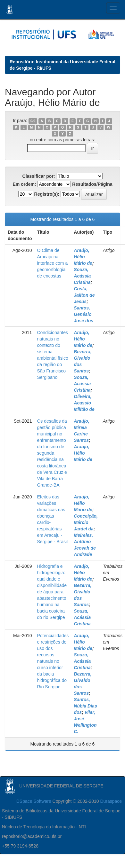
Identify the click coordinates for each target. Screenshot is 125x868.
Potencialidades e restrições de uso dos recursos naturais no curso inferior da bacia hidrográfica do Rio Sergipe (53, 661)
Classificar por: (39, 176)
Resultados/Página (92, 184)
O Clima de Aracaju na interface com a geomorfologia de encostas (52, 263)
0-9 (33, 121)
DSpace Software (34, 801)
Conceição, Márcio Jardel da (86, 522)
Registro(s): (47, 194)
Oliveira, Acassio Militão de (84, 403)
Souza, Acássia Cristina (82, 276)
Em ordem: (24, 184)
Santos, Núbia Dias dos (85, 706)
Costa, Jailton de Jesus (84, 295)
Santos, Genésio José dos (83, 314)
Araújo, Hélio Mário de (83, 257)
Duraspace (111, 801)
